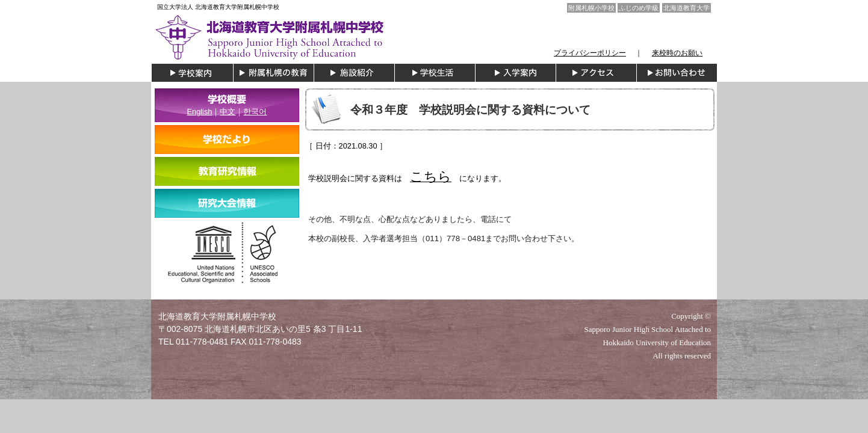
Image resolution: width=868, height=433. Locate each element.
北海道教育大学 (687, 8)
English (200, 112)
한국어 (255, 112)
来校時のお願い (677, 53)
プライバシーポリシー (590, 53)
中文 (228, 112)
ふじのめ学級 (639, 8)
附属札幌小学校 (591, 8)
